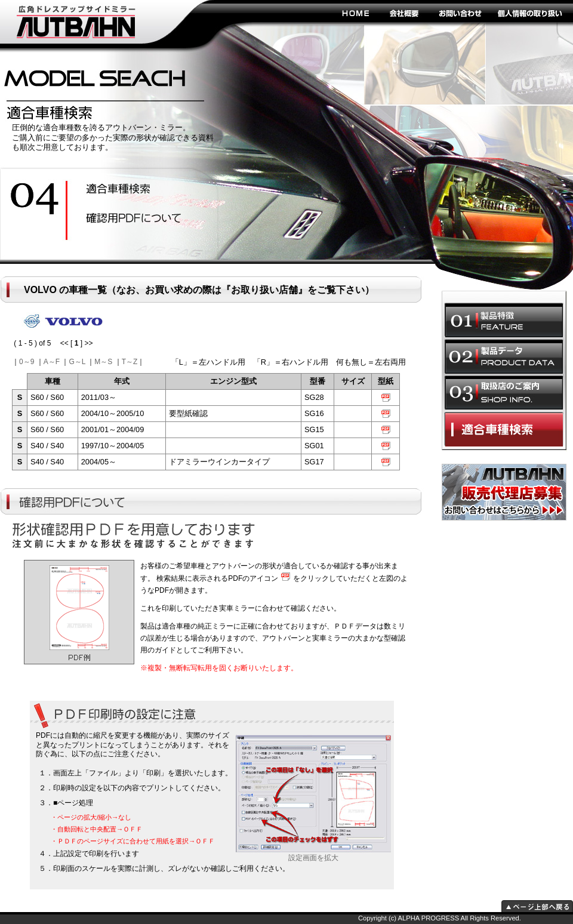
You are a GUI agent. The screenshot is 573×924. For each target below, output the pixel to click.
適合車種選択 (504, 429)
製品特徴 (504, 320)
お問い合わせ (460, 13)
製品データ (504, 356)
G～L (77, 362)
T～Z (130, 362)
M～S (103, 362)
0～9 (27, 362)
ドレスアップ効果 (129, 219)
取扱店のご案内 (504, 393)
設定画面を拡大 (313, 854)
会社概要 (404, 13)
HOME (355, 13)
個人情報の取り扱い (530, 13)
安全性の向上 (129, 190)
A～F (52, 362)
